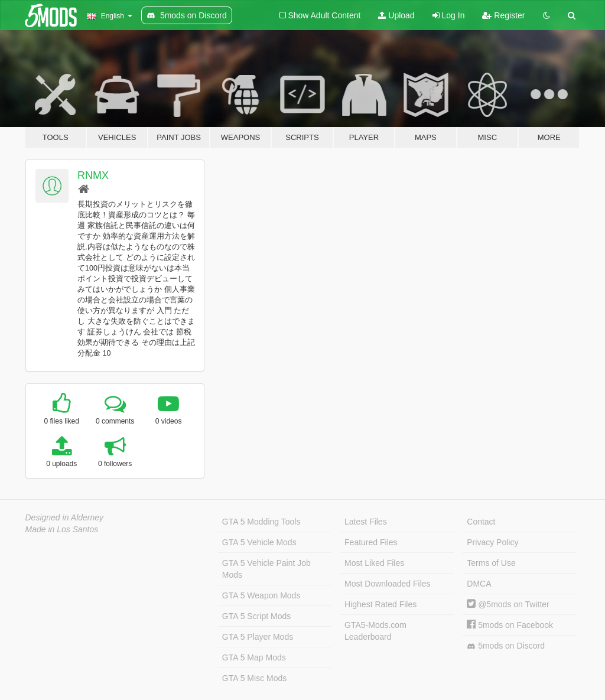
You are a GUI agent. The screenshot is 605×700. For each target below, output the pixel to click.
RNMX (93, 175)
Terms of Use (491, 563)
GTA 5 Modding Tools (261, 522)
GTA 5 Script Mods (256, 616)
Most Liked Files (374, 563)
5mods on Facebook (510, 625)
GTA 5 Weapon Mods (261, 595)
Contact (481, 522)
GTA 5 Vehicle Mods (259, 542)
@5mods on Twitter (508, 604)
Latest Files (366, 522)
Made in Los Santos (62, 529)
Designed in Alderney (65, 517)
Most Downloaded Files (388, 584)
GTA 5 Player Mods (258, 637)
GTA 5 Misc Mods (254, 678)
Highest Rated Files (380, 604)
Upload (396, 15)
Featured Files (371, 542)
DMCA (479, 584)
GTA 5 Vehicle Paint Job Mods (266, 569)
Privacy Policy (492, 542)
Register (503, 15)
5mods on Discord (506, 646)
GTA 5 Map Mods (254, 657)
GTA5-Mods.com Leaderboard (375, 631)
